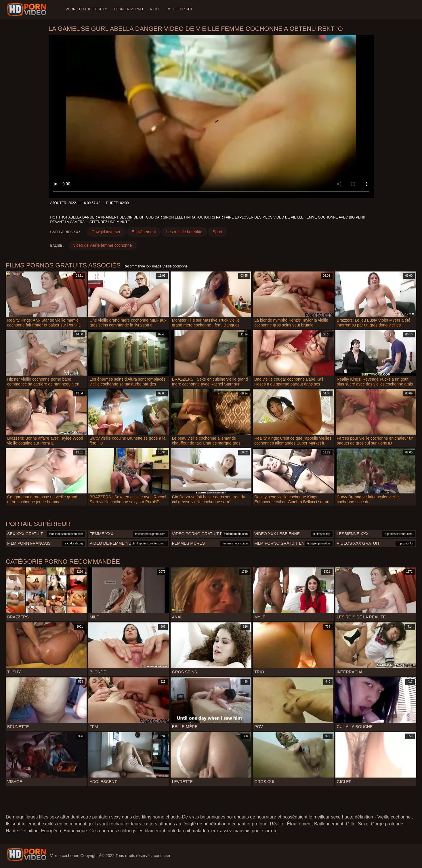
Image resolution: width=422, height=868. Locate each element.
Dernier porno (128, 9)
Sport (217, 232)
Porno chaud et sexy (86, 9)
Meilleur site (181, 9)
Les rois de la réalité (184, 232)
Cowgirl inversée (106, 232)
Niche (155, 9)
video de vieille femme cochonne (103, 245)
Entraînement (144, 232)
